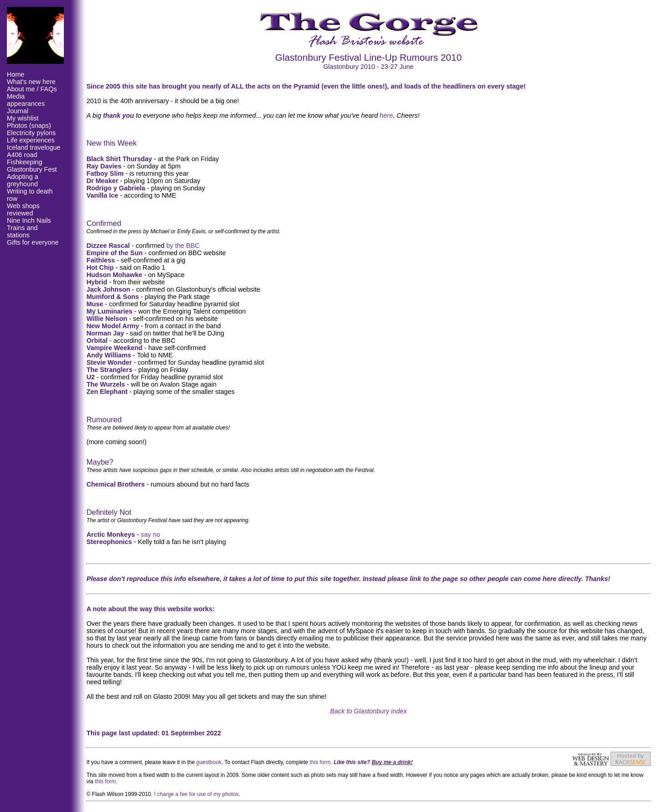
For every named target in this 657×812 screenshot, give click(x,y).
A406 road (22, 155)
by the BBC (183, 246)
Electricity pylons (31, 133)
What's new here (31, 82)
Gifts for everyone (33, 242)
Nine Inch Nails (29, 220)
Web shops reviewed (23, 210)
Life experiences (31, 140)
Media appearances (26, 100)
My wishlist (23, 118)
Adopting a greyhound (23, 180)
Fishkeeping (25, 162)
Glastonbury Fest (32, 169)
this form (320, 762)
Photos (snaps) (29, 126)
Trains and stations (22, 231)
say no (151, 534)
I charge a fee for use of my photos (196, 794)
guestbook (209, 762)
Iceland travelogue (34, 147)
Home (16, 74)
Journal (18, 111)
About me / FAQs (32, 89)
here (386, 115)
